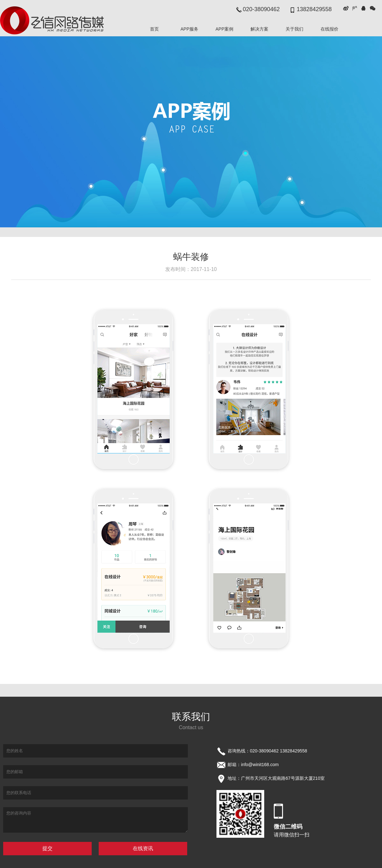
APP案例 (224, 29)
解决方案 (259, 29)
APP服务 (189, 29)
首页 (154, 29)
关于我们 (294, 29)
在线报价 (329, 29)
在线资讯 (143, 848)
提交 (47, 848)
